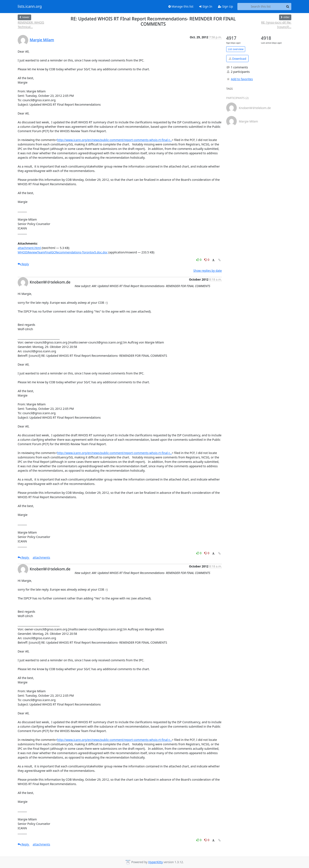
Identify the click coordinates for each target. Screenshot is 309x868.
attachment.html (29, 248)
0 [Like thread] (199, 260)
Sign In (206, 6)
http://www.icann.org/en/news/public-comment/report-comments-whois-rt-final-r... (114, 140)
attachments (41, 557)
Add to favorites (239, 79)
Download (237, 59)
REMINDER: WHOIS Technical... (31, 25)
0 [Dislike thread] (207, 260)
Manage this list (181, 6)
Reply (23, 264)
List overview (236, 49)
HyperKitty (156, 862)
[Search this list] (261, 7)
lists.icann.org (30, 7)
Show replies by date (208, 271)
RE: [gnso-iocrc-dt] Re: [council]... (276, 25)
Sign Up (225, 6)
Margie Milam (42, 40)
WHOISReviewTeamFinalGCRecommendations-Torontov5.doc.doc (63, 252)
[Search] (288, 7)
